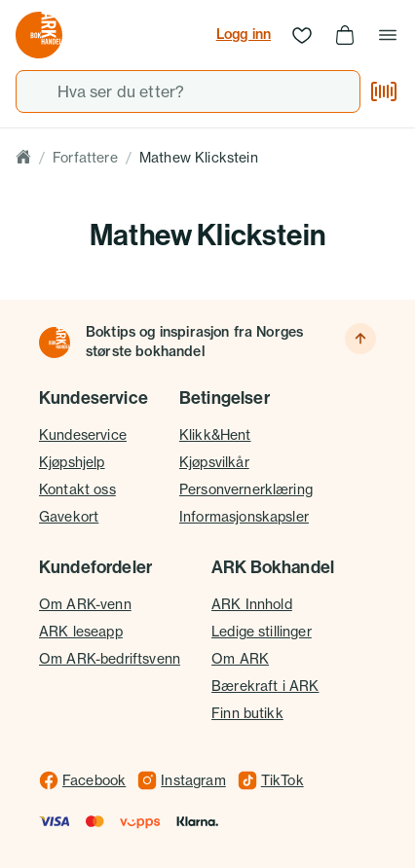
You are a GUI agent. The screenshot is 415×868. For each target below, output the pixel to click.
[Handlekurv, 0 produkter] (345, 35)
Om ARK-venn (85, 604)
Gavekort (69, 516)
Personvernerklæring (246, 489)
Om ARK (240, 658)
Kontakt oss (77, 489)
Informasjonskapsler (244, 516)
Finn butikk (247, 713)
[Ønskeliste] (302, 35)
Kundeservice (83, 434)
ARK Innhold (252, 604)
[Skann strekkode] (384, 91)
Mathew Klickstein (199, 157)
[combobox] (188, 91)
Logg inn (244, 34)
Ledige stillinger (262, 631)
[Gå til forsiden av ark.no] (39, 35)
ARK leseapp (81, 631)
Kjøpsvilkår (214, 462)
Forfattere (85, 157)
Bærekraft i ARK (265, 686)
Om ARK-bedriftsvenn (110, 658)
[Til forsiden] (55, 343)
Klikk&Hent (215, 434)
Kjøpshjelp (72, 462)
